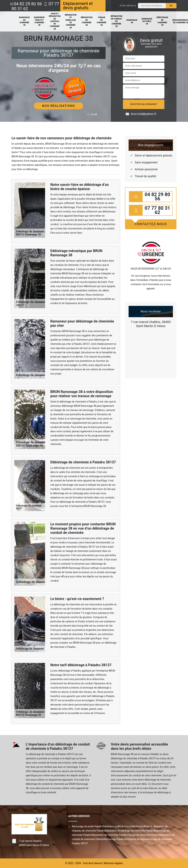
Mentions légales (113, 863)
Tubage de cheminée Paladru (143, 835)
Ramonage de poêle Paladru (87, 826)
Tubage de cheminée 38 (101, 21)
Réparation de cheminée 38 (87, 21)
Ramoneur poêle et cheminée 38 (39, 21)
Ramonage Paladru (114, 839)
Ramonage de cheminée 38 (24, 21)
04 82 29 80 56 (28, 4)
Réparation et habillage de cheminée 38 (71, 21)
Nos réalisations (59, 106)
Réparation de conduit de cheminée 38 (117, 21)
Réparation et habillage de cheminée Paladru (130, 831)
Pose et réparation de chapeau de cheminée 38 (55, 21)
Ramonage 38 (132, 21)
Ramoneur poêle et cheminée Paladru (124, 826)
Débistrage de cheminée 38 (162, 21)
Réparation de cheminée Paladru (110, 835)
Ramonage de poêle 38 (147, 21)
